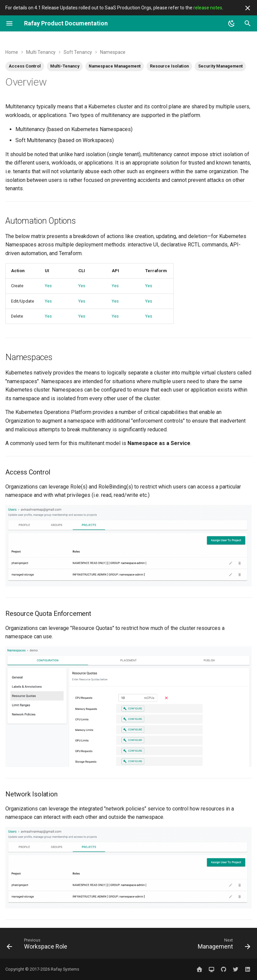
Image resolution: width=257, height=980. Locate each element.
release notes (208, 8)
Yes (48, 286)
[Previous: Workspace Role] (38, 945)
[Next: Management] (223, 945)
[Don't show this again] (248, 8)
